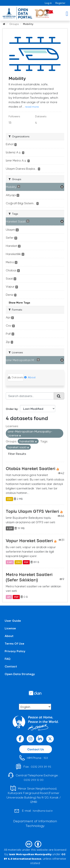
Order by (12, 409)
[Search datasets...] (30, 396)
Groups (14, 24)
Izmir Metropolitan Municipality (30, 854)
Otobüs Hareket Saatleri (31, 468)
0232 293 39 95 (41, 767)
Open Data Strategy (20, 674)
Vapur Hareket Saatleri (29, 541)
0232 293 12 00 (34, 780)
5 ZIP (10, 528)
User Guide (13, 621)
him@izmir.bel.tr (43, 811)
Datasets (16, 377)
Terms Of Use (14, 643)
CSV (9, 499)
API (9, 597)
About (30, 377)
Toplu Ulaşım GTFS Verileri (32, 511)
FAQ (8, 659)
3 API (10, 562)
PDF (26, 562)
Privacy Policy (15, 651)
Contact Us (36, 749)
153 (46, 758)
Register (60, 3)
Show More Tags (19, 302)
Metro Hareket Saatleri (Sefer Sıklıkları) (29, 577)
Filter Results (17, 454)
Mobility (28, 24)
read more (32, 107)
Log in (48, 3)
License (10, 628)
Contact (11, 666)
